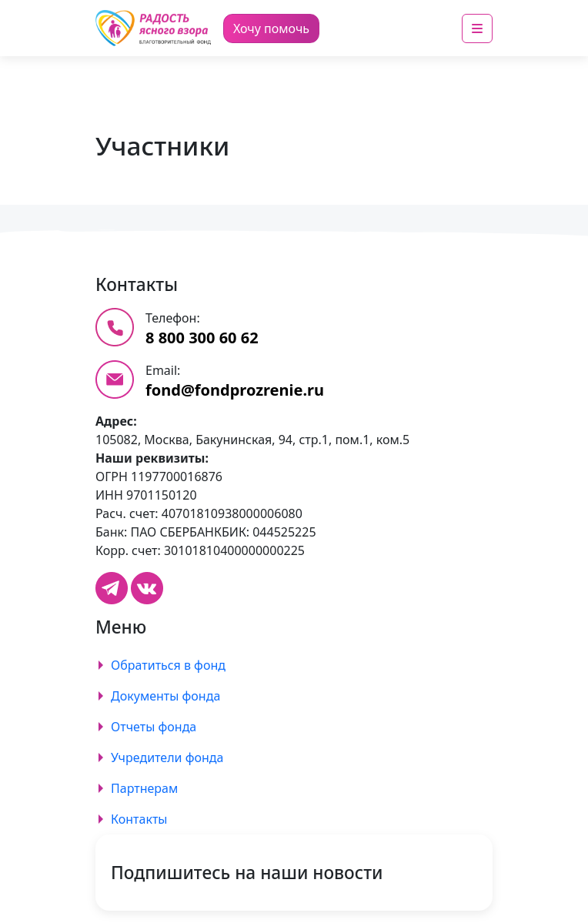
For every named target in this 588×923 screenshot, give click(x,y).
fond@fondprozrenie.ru (235, 390)
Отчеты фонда (154, 727)
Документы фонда (165, 696)
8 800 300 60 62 (202, 338)
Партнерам (144, 788)
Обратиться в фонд (168, 665)
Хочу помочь (271, 28)
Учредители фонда (167, 757)
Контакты (139, 819)
